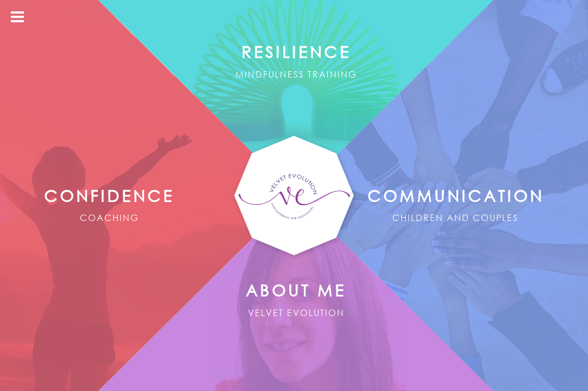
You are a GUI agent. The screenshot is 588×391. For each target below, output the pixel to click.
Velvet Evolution (294, 196)
